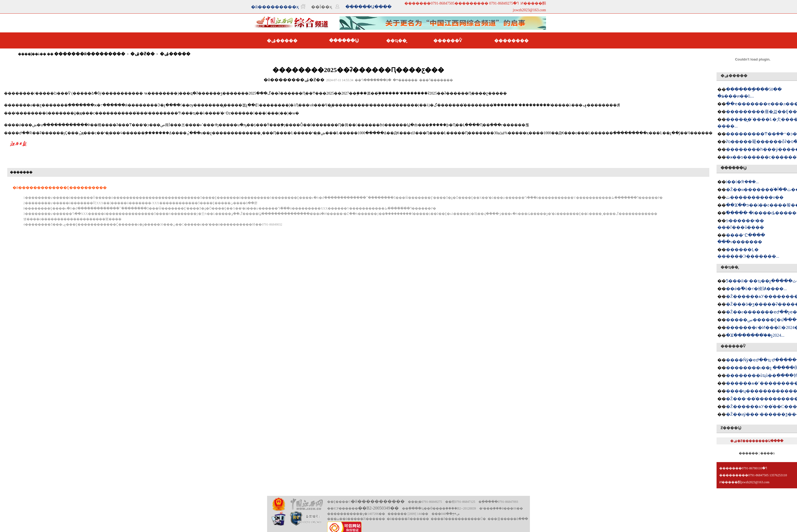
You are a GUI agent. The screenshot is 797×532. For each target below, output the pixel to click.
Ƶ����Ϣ (731, 428)
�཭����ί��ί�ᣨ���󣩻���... (742, 182)
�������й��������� (90, 54)
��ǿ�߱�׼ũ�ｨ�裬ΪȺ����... (756, 289)
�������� (511, 41)
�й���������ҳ (275, 7)
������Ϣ (344, 41)
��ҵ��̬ (396, 41)
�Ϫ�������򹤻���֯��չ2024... (755, 335)
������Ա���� (368, 7)
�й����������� (378, 501)
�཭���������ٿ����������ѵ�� (755, 197)
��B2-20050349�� (378, 508)
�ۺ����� (282, 41)
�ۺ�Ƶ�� (143, 54)
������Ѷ (448, 41)
